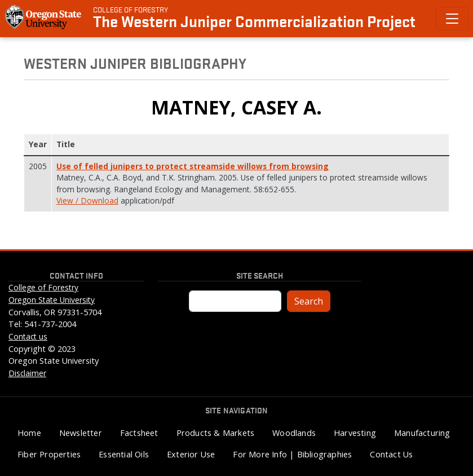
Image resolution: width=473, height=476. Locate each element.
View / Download (87, 200)
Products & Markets (216, 433)
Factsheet (139, 433)
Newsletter (81, 433)
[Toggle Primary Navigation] (452, 19)
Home (29, 433)
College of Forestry (131, 9)
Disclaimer (27, 373)
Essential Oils (124, 454)
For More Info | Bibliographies (292, 454)
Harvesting (355, 433)
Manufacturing (422, 433)
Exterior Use (191, 454)
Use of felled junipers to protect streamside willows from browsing (193, 166)
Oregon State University (52, 300)
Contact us (28, 336)
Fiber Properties (49, 454)
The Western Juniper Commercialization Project (254, 21)
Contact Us (391, 454)
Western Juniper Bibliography (135, 63)
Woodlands (294, 433)
